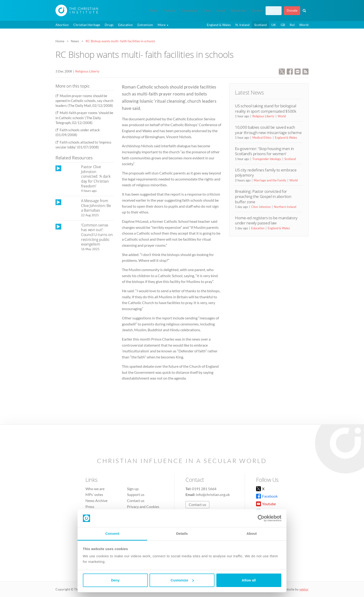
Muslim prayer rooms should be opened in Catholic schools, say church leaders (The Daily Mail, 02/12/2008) (84, 101)
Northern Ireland (285, 207)
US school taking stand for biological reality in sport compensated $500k (266, 108)
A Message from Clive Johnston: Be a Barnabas (96, 205)
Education (125, 25)
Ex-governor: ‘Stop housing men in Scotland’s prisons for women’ (264, 151)
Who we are (95, 489)
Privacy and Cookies (143, 507)
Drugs (109, 25)
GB (283, 25)
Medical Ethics (262, 138)
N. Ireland (242, 25)
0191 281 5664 (204, 489)
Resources (238, 10)
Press (90, 507)
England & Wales (219, 25)
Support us (136, 494)
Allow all (249, 580)
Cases (207, 10)
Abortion (62, 25)
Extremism (145, 25)
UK (274, 25)
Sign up (274, 10)
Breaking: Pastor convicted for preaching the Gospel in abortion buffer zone (263, 197)
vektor (304, 589)
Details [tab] (182, 533)
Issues (221, 10)
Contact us (136, 500)
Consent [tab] (112, 533)
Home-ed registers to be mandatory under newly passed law (266, 220)
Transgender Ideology (267, 159)
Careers (257, 10)
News (154, 10)
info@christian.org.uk (213, 494)
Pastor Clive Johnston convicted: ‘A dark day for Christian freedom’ (96, 176)
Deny (115, 580)
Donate (292, 10)
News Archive (96, 500)
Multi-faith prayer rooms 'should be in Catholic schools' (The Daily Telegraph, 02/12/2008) (84, 118)
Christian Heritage (87, 25)
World (304, 25)
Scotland (260, 25)
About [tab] (252, 533)
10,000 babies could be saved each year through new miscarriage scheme (268, 130)
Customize (182, 580)
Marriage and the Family (270, 180)
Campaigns (189, 10)
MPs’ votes (94, 494)
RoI (292, 25)
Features (169, 10)
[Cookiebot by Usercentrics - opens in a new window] (261, 518)
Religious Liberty (87, 71)
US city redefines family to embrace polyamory (266, 172)
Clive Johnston (261, 207)
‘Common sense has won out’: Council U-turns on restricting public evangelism (97, 235)
